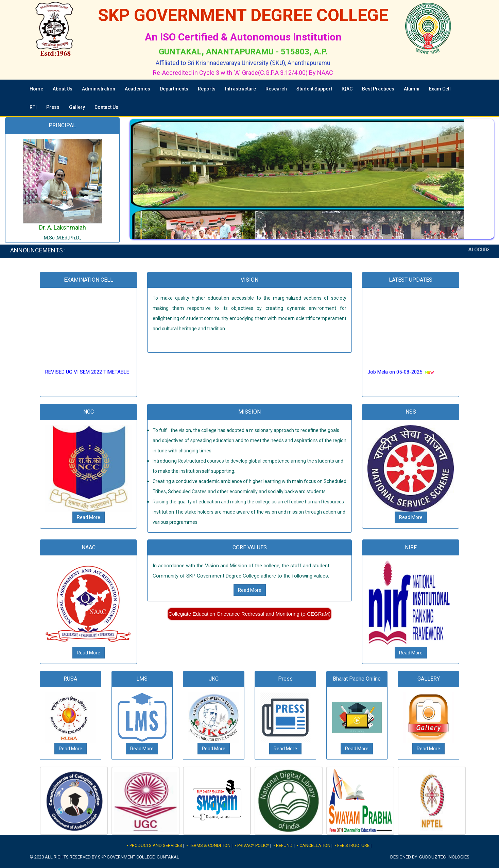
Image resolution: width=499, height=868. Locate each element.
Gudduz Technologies (444, 857)
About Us (63, 89)
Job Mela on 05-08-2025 (395, 377)
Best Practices (378, 89)
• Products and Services (154, 845)
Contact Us (106, 107)
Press (53, 107)
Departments (174, 89)
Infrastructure (240, 89)
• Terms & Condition (208, 845)
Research (276, 89)
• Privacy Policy (252, 845)
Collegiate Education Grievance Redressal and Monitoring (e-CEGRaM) (250, 614)
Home (36, 89)
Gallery (77, 107)
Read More (89, 517)
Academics (137, 89)
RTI (33, 107)
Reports (207, 89)
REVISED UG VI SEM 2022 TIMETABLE (87, 377)
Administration (99, 89)
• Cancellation (314, 845)
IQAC (347, 89)
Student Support (314, 89)
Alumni (412, 89)
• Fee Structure (352, 845)
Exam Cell (440, 89)
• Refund (283, 845)
